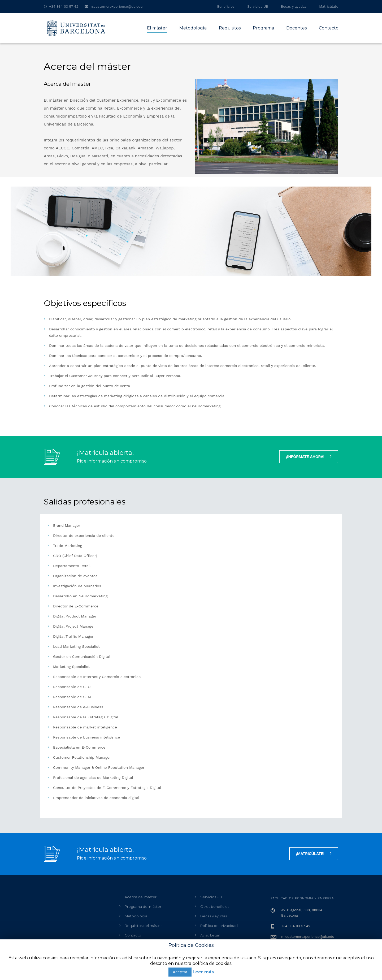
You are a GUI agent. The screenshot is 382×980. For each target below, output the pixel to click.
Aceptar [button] (180, 972)
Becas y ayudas (294, 7)
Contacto (329, 28)
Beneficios (226, 7)
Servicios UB (258, 7)
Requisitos (230, 28)
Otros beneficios (215, 906)
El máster (157, 28)
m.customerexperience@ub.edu (116, 7)
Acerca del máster (141, 897)
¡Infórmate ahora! (309, 456)
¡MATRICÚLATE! (314, 853)
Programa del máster (143, 906)
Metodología (193, 28)
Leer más (203, 972)
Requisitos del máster (143, 926)
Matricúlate (329, 7)
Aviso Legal (210, 935)
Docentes (296, 28)
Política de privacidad (219, 926)
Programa (263, 28)
